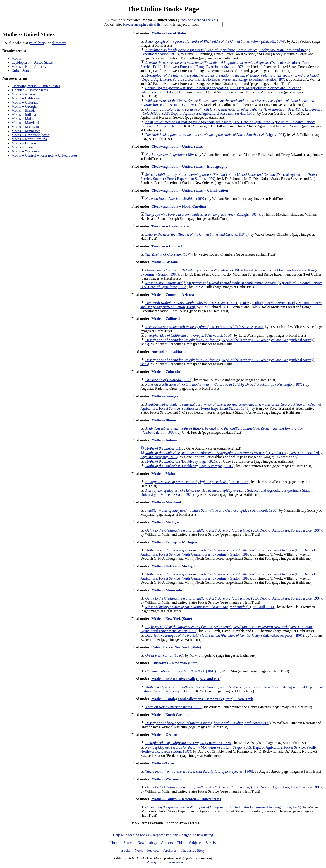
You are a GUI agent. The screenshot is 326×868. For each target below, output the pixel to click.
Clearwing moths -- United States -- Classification (190, 190)
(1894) (170, 155)
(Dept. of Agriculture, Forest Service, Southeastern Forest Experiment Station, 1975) (231, 406)
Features (153, 850)
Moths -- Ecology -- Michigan (174, 542)
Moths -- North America (29, 66)
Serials (211, 843)
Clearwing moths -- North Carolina (179, 206)
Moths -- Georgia (24, 106)
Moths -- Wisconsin (26, 151)
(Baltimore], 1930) (211, 510)
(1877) (169, 254)
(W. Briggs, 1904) (215, 135)
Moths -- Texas (22, 147)
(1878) (197, 234)
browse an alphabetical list (142, 24)
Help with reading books (131, 835)
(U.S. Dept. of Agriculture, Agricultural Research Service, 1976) (231, 111)
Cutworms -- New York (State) (175, 663)
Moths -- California (26, 98)
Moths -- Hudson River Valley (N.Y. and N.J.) (186, 679)
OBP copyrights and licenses (162, 862)
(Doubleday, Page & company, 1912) (190, 466)
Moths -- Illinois (23, 110)
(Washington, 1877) (224, 384)
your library (37, 43)
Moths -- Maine (23, 119)
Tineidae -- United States (30, 90)
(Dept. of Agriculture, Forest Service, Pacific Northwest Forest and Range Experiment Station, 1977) (230, 77)
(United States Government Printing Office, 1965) (223, 807)
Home (115, 843)
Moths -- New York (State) (31, 135)
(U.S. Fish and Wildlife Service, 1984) (204, 327)
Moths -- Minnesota (26, 131)
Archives (170, 850)
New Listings (147, 843)
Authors (167, 843)
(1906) (199, 771)
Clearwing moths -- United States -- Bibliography (189, 166)
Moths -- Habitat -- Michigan (174, 566)
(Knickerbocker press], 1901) (224, 635)
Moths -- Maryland (25, 123)
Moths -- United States (169, 33)
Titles (181, 843)
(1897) (175, 199)
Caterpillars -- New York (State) (176, 647)
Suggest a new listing (198, 835)
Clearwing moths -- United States (36, 86)
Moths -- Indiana (24, 115)
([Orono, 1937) (197, 482)
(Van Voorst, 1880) (189, 335)
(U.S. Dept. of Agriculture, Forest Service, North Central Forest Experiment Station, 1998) (228, 552)
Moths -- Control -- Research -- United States (44, 155)
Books (126, 850)
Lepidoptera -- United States (32, 62)
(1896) (164, 655)
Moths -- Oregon (24, 143)
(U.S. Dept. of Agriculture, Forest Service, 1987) (233, 530)
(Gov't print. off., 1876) (215, 41)
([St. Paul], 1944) (210, 607)
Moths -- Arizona (24, 94)
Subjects (195, 843)
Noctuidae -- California (169, 352)
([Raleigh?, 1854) (202, 214)
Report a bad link (165, 835)
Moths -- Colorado (25, 102)
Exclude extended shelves (198, 20)
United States (21, 71)
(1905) (208, 723)
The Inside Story (193, 850)
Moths (16, 58)
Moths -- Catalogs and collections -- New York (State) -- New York (202, 699)
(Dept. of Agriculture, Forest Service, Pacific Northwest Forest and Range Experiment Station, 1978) (226, 65)
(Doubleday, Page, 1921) (181, 461)
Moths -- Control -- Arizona (173, 295)
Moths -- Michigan (25, 127)
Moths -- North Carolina (29, 139)
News (139, 850)
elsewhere (59, 43)
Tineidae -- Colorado (168, 246)
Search (129, 843)
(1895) (180, 671)
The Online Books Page (163, 9)
